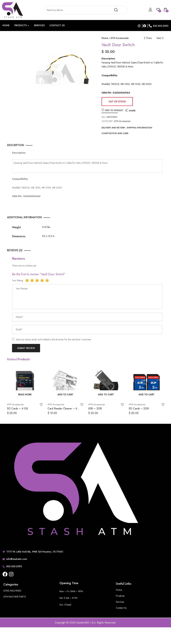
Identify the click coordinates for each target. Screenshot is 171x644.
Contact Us (57, 25)
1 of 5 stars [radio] (27, 280)
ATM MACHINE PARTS (15, 597)
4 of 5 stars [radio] (42, 280)
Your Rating (18, 280)
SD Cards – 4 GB (17, 409)
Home (6, 25)
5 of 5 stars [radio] (47, 280)
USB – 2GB (95, 409)
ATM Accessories (119, 38)
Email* (19, 329)
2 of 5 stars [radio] (32, 280)
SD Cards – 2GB (139, 409)
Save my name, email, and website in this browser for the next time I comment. (54, 339)
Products (22, 25)
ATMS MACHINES (12, 591)
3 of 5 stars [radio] (37, 280)
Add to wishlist (114, 110)
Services (39, 25)
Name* (20, 317)
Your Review (22, 289)
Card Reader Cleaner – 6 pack (62, 410)
